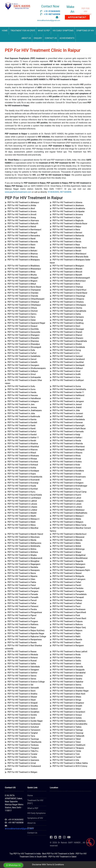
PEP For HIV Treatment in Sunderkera (68, 721)
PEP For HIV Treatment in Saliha (20, 664)
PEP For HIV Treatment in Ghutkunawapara (25, 368)
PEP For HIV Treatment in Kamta (21, 419)
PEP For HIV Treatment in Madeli (21, 513)
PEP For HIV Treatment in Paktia (20, 582)
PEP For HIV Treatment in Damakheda (68, 311)
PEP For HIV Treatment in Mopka (21, 555)
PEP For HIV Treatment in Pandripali (22, 588)
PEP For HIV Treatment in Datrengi (66, 320)
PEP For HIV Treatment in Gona (65, 377)
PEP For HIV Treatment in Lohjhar (21, 510)
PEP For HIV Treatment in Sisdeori (21, 709)
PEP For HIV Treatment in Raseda (66, 639)
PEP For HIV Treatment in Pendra (21, 609)
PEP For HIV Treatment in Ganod (21, 359)
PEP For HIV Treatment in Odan (20, 579)
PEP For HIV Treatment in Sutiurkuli (22, 727)
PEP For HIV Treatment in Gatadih (21, 362)
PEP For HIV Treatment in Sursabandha (69, 724)
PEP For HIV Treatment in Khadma (21, 444)
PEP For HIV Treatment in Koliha (20, 468)
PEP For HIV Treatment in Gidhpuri (21, 371)
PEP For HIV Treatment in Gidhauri (66, 368)
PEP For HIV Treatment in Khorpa (21, 459)
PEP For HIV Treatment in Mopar (66, 552)
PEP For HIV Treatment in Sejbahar (67, 682)
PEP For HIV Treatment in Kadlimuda (22, 416)
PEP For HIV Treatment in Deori (65, 326)
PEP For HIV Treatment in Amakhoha (67, 208)
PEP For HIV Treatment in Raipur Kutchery (25, 630)
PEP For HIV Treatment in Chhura (21, 308)
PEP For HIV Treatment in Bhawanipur (23, 269)
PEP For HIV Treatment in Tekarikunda (23, 742)
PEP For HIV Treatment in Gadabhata (23, 356)
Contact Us (51, 38)
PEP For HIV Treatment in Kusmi (65, 495)
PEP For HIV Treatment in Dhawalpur (22, 344)
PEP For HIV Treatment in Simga (65, 700)
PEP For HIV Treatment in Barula (65, 242)
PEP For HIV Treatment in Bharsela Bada (69, 257)
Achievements (67, 38)
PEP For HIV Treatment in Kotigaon (67, 483)
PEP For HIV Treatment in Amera (21, 211)
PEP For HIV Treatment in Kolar (65, 465)
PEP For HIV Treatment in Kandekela (67, 419)
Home (5, 31)
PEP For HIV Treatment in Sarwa (20, 679)
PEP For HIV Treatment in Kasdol (21, 435)
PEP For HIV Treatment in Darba (65, 314)
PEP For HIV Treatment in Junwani (66, 413)
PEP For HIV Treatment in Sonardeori (67, 712)
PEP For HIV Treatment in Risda (65, 655)
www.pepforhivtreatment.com (18, 192)
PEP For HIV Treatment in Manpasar (67, 537)
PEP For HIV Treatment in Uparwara (22, 760)
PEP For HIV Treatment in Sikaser (21, 697)
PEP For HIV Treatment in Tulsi (65, 754)
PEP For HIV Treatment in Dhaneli (66, 332)
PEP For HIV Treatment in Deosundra (22, 332)
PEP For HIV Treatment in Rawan (21, 652)
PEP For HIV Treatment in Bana (65, 230)
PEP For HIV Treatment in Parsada (21, 594)
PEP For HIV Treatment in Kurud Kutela (23, 495)
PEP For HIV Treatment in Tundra (21, 757)
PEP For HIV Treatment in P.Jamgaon (68, 579)
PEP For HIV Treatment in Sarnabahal (68, 673)
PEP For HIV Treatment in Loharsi (66, 507)
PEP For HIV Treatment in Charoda (21, 296)
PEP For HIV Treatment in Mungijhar (22, 561)
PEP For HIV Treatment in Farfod (21, 353)
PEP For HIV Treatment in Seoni (20, 691)
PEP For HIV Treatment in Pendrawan (68, 609)
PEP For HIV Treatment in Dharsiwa (22, 341)
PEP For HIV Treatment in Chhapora (67, 299)
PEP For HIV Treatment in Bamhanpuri (23, 230)
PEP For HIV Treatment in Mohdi (65, 546)
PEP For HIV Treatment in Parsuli (21, 600)
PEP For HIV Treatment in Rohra (65, 658)
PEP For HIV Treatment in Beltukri (21, 251)
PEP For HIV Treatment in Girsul (20, 374)
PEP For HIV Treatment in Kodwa (66, 462)
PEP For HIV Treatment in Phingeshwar (23, 612)
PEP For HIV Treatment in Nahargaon (68, 564)
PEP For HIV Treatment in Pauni (65, 606)
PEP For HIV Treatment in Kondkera (67, 471)
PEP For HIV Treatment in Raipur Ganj (68, 627)
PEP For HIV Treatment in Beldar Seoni (68, 248)
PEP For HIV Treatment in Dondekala (67, 347)
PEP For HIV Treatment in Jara (20, 404)
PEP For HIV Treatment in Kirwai (65, 459)
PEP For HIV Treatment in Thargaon (22, 748)
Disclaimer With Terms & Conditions (48, 865)
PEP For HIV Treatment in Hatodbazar (23, 398)
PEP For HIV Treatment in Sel (19, 685)
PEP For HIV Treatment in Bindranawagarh (70, 278)
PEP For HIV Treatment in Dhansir (66, 335)
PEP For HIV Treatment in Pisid (65, 615)
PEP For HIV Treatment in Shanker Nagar (69, 691)
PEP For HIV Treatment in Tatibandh (67, 736)
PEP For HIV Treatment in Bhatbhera (22, 266)
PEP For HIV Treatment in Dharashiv (22, 338)
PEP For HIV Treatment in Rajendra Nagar (25, 633)
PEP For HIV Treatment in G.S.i (65, 353)
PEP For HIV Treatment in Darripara (67, 317)
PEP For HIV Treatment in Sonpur (66, 715)
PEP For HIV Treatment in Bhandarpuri (68, 254)
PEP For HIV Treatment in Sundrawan (23, 724)
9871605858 (66, 192)
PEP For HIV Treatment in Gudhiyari (67, 380)
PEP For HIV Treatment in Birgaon (21, 281)
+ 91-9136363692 (52, 11)
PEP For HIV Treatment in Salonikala (22, 667)
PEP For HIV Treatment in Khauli (20, 453)
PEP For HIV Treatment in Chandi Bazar (69, 293)
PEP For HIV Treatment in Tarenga (66, 730)
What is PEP (44, 31)
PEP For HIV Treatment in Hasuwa (21, 395)
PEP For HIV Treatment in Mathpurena (23, 543)
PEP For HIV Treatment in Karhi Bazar (68, 428)
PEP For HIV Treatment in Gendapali (67, 365)
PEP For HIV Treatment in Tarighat (21, 733)
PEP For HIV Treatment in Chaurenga (67, 296)
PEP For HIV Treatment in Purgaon (21, 621)
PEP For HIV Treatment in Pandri (66, 585)
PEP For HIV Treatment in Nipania (21, 576)
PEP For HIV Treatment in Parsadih (22, 597)
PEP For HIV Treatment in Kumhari (21, 489)
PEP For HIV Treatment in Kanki (20, 425)
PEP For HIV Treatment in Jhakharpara (23, 410)
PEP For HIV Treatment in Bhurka (21, 275)
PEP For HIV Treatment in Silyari (20, 700)
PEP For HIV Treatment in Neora (20, 573)
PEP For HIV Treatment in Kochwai (21, 462)
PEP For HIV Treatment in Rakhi (65, 636)
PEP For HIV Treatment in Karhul (21, 431)
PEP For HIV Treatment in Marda (21, 540)
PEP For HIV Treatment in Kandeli (21, 422)
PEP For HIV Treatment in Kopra (20, 474)
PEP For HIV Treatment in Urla (64, 760)
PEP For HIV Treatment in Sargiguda (67, 670)
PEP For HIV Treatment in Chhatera (67, 302)
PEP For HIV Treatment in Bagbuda (67, 220)
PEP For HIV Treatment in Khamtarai (67, 447)
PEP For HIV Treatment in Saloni (65, 664)
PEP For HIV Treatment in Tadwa (66, 727)
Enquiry (38, 38)
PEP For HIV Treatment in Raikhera (22, 624)
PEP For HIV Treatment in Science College (25, 682)
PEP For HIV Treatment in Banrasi (66, 233)
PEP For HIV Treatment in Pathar (21, 603)
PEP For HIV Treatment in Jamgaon (67, 401)
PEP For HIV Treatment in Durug (65, 350)
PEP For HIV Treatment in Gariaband (67, 359)
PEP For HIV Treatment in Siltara (65, 697)
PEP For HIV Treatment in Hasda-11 (67, 392)
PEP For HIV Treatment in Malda (65, 519)
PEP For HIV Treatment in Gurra (20, 389)
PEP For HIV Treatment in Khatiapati (67, 450)
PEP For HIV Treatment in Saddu (65, 661)
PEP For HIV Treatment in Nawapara (22, 570)
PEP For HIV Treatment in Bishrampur (68, 281)
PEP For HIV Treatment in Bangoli (21, 233)
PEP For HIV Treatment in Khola (65, 456)
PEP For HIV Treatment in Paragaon (67, 591)
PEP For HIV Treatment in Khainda (66, 444)
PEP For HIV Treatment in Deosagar (67, 329)
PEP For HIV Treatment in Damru (21, 314)
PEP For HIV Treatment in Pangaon (22, 591)
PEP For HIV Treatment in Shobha (21, 694)
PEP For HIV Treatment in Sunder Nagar (24, 721)
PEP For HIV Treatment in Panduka (67, 588)
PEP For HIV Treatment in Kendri (20, 441)
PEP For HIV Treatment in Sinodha (21, 706)
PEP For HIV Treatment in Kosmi (65, 480)
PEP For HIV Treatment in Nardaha (21, 567)
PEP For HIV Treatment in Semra (66, 685)
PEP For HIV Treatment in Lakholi (21, 501)
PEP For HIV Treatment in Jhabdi (66, 407)
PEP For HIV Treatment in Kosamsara (68, 477)
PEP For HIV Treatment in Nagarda (66, 561)
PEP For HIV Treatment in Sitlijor (65, 709)
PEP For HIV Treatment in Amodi (21, 214)
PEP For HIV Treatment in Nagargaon (23, 564)
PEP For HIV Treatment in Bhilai (20, 272)
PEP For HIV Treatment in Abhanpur (22, 202)
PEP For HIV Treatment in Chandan (22, 293)
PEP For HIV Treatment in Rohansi (21, 658)
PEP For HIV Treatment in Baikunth (22, 223)
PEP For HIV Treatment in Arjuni (65, 217)
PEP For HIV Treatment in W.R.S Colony (69, 766)
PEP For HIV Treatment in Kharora (21, 450)
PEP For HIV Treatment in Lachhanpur (23, 498)
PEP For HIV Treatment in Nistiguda (67, 576)
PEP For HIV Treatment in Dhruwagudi (23, 347)
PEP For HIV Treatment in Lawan (66, 504)
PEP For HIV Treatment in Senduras (67, 688)
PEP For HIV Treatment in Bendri (66, 251)
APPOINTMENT (77, 17)
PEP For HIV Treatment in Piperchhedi (68, 612)
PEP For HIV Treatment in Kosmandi (22, 480)
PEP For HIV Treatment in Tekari (65, 739)
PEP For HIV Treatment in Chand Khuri (68, 290)
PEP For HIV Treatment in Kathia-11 (22, 438)
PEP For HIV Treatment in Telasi (65, 742)
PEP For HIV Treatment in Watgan (21, 772)
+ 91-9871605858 (52, 14)
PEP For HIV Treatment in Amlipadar (67, 211)
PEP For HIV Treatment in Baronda (21, 242)
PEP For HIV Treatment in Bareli (20, 239)
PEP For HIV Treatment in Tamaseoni (23, 730)
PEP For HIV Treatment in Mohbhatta (23, 546)
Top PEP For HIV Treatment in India (25, 854)
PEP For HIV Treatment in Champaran (23, 290)
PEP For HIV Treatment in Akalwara (67, 205)
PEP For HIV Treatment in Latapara (67, 501)
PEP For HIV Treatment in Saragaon (22, 670)
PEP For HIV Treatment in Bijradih (66, 275)
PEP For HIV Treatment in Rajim (65, 633)
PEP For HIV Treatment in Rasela (21, 642)
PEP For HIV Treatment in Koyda (20, 486)
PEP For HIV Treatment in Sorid (20, 718)
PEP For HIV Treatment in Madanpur (67, 510)
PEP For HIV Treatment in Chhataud (22, 302)
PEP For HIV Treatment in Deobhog (67, 323)
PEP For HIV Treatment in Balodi (20, 227)
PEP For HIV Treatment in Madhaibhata (68, 513)
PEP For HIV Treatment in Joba (20, 413)
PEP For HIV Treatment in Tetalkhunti (68, 745)
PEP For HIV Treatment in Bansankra (22, 236)
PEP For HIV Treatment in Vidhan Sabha (69, 763)
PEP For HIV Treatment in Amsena (66, 214)
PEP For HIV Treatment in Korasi (65, 474)
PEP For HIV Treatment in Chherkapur (23, 305)
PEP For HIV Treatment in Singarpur (67, 703)
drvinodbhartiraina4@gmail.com (49, 20)
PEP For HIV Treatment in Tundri (65, 757)
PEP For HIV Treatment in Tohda (65, 751)
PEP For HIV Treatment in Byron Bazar (23, 287)
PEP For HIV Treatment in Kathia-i (66, 438)
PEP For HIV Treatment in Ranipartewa (23, 639)
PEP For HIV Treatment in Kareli (20, 428)
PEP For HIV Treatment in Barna (65, 239)
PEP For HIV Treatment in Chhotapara (68, 305)
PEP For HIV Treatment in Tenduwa (22, 745)
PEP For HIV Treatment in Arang (20, 217)
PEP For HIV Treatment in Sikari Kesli (68, 694)
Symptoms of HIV (85, 31)
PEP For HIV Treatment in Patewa (66, 600)
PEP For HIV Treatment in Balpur (66, 227)
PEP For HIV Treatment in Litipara (21, 507)
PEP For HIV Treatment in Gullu (20, 386)
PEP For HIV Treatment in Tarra (20, 736)
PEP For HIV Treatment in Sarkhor (21, 673)
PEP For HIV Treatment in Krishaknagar (69, 486)
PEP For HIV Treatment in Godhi (65, 374)
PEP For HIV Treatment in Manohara (22, 537)
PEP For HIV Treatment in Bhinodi (66, 272)
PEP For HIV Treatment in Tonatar (21, 754)
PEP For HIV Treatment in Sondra (21, 715)
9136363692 (53, 192)
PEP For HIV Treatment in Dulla (20, 350)
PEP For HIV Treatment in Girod (65, 371)
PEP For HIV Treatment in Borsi (65, 284)
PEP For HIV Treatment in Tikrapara (67, 748)
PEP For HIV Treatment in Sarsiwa (66, 676)
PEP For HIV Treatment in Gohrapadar (23, 377)
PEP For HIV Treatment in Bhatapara (22, 260)
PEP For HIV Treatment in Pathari (66, 603)
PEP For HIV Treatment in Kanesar (66, 422)
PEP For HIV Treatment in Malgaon (67, 522)
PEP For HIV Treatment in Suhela (66, 718)
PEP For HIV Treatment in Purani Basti (68, 618)
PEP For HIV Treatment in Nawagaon (67, 567)
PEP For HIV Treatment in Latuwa (21, 504)
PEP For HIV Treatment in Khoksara (22, 456)
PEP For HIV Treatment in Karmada (67, 431)
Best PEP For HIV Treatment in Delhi (58, 854)
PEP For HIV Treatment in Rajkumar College (25, 636)
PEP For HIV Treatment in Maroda (66, 540)
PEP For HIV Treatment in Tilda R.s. (22, 751)
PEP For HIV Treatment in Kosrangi (22, 483)
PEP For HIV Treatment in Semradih (22, 688)
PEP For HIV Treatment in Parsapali (67, 597)
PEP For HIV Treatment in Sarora (21, 676)
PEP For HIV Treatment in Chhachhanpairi (25, 299)
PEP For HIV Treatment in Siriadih (66, 706)
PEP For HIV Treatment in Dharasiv (67, 338)
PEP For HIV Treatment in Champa (66, 287)
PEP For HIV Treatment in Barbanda (67, 236)
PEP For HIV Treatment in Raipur (21, 627)
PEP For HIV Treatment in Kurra (65, 489)
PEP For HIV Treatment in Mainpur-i (67, 516)
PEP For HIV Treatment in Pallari (65, 582)
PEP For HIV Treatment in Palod (20, 585)
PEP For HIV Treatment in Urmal (20, 763)
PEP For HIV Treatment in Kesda (65, 441)
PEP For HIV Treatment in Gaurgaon (22, 365)
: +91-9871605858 (14, 823)
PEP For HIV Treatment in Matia (65, 543)
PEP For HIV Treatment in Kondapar (22, 471)
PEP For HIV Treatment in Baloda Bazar (69, 223)
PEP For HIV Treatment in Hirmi (65, 398)
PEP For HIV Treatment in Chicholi (21, 311)
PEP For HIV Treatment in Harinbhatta (68, 389)
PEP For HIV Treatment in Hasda (21, 392)
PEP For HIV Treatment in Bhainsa (21, 254)
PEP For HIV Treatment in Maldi (20, 522)
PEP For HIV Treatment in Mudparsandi (24, 558)
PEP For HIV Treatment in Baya (65, 245)
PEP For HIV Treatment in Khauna (66, 453)
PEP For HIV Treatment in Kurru (20, 492)
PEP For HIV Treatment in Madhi (20, 516)
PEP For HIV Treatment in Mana (20, 525)
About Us (26, 38)
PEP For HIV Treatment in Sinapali (21, 703)
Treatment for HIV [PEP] (23, 31)
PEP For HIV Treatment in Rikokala (21, 655)
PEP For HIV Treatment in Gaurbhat (67, 362)
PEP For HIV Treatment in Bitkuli (20, 284)
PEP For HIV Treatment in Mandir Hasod (24, 534)
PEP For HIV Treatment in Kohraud (21, 465)
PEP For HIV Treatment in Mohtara (21, 552)
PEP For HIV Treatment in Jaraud (66, 404)
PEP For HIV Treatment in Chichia (66, 308)
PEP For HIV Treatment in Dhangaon (22, 335)
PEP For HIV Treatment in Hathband (67, 395)
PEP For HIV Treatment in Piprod (21, 615)
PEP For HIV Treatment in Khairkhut (22, 447)
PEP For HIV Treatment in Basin (20, 245)
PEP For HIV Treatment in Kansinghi (67, 425)
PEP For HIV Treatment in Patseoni (22, 606)
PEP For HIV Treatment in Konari (66, 468)
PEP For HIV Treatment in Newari (66, 573)
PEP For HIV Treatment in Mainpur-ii (22, 519)
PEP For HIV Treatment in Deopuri (21, 326)
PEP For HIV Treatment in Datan (20, 320)
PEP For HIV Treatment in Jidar (65, 410)
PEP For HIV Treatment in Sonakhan (22, 712)
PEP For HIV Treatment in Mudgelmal (68, 555)
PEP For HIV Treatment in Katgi (65, 435)
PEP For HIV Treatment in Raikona (66, 624)
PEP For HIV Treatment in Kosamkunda (23, 477)
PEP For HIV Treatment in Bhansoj (21, 257)
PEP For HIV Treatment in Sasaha (66, 679)
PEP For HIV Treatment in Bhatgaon (67, 266)
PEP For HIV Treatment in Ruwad (21, 661)
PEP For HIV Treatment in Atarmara (22, 220)
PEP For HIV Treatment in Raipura (66, 630)
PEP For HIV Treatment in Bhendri (66, 269)
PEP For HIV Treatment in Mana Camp (68, 525)
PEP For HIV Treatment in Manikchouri (68, 534)
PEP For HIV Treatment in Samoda (66, 667)
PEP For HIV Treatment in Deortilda (22, 329)
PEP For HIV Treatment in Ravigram (67, 646)
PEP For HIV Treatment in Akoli (20, 208)
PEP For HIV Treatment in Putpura (66, 621)
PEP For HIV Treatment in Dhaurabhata (68, 341)
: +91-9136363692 (14, 820)
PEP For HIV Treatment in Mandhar (22, 528)
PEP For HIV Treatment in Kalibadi (66, 416)
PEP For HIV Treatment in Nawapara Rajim (70, 570)
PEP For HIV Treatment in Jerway (21, 407)
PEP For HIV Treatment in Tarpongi (67, 733)
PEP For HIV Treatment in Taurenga (22, 739)
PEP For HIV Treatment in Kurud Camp (68, 492)
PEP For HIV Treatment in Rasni (65, 642)
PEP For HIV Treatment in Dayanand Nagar (25, 323)
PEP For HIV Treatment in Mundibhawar (69, 558)
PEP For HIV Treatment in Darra (20, 317)
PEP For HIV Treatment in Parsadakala (68, 594)
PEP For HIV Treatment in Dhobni (66, 344)
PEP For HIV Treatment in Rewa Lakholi (69, 652)
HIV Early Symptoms (63, 31)
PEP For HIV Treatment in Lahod (65, 498)
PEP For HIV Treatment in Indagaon (22, 401)
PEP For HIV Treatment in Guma (65, 386)
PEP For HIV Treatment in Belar (20, 248)
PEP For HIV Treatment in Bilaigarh (22, 278)
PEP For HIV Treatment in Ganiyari (66, 356)
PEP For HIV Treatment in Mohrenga (67, 549)
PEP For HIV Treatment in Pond (20, 618)
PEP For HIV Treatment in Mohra (21, 549)
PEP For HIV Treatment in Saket (62, 857)
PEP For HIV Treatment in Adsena (66, 202)
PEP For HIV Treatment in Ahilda (20, 205)
